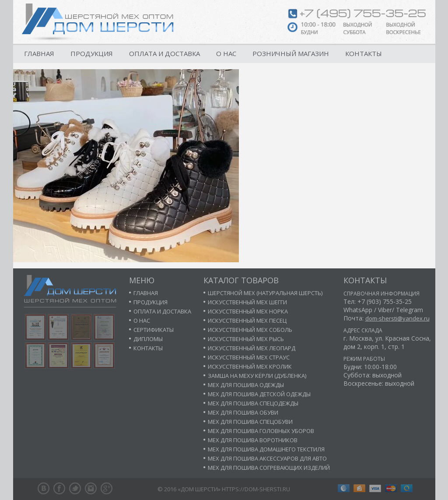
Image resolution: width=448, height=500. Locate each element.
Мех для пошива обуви (243, 412)
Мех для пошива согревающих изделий (269, 468)
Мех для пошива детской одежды (259, 394)
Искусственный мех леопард (252, 348)
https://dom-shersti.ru (256, 489)
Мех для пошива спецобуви (250, 422)
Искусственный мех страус (249, 357)
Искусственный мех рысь (246, 339)
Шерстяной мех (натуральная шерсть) (265, 293)
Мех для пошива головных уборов (261, 431)
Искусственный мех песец (247, 320)
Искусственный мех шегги (247, 302)
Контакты (364, 53)
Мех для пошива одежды (246, 385)
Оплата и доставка (164, 53)
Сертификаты (154, 330)
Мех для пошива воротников (253, 440)
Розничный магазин (291, 53)
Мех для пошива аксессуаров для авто (267, 458)
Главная (39, 53)
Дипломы (148, 339)
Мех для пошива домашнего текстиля (266, 449)
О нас (226, 53)
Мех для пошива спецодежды (253, 403)
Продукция (92, 53)
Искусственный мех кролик (250, 366)
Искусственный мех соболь (250, 330)
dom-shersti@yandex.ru (397, 318)
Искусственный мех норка (248, 311)
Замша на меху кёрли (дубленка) (257, 376)
